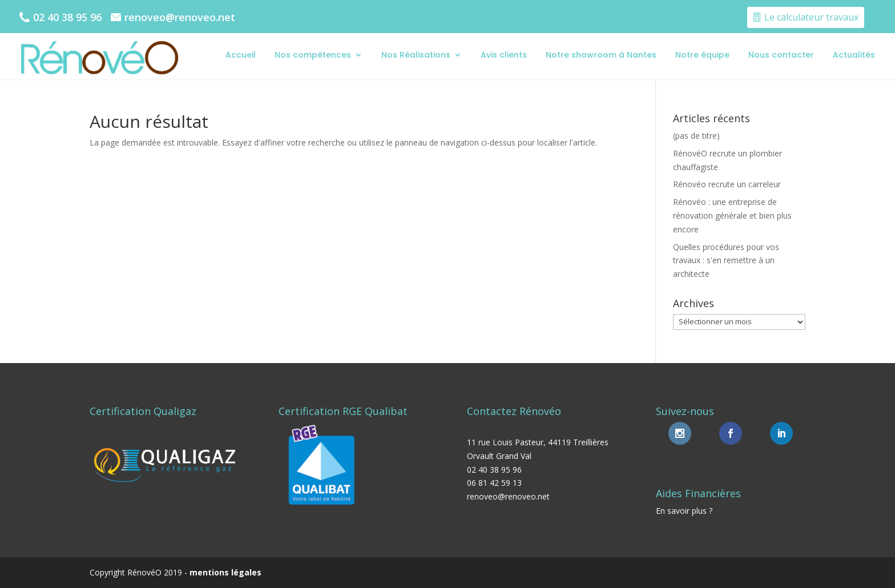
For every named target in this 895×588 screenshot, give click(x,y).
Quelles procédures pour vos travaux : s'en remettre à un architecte (726, 261)
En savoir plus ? (684, 511)
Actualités (854, 55)
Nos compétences (313, 55)
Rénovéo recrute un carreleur (727, 184)
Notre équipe (702, 55)
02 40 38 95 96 (67, 17)
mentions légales (225, 572)
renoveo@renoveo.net (180, 17)
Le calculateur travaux (811, 17)
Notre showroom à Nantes (601, 55)
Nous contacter (781, 55)
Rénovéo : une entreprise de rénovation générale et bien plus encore (732, 216)
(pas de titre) (696, 136)
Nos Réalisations (416, 55)
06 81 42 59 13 (494, 483)
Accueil (241, 55)
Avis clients (504, 55)
